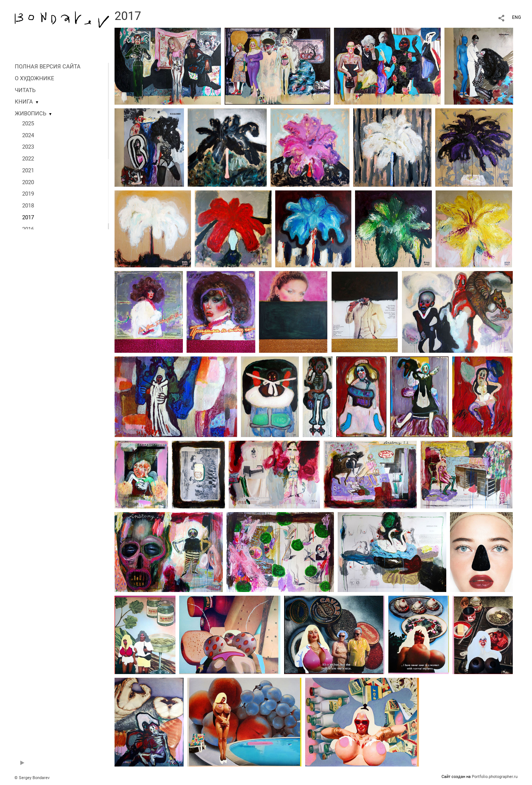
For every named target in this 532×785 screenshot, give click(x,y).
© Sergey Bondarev (32, 778)
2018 (28, 206)
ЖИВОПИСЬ (30, 114)
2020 (28, 182)
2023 (28, 147)
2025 (28, 123)
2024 (28, 135)
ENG (516, 17)
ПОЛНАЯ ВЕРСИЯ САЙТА (48, 67)
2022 (28, 159)
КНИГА (24, 102)
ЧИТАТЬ (25, 90)
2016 (28, 229)
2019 (28, 194)
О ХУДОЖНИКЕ (35, 78)
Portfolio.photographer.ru (495, 777)
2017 (28, 217)
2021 (28, 170)
